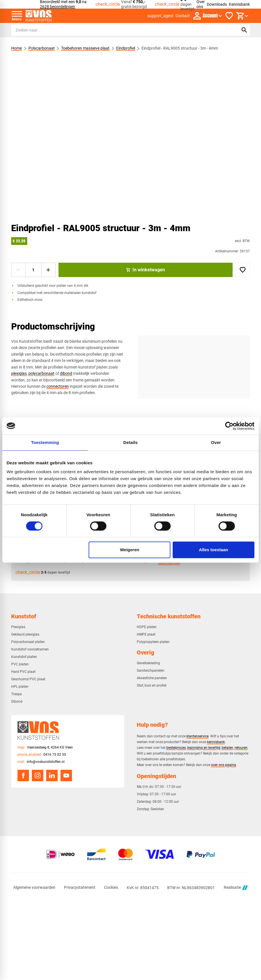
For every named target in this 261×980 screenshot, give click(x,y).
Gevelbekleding (148, 663)
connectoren (58, 386)
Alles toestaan (214, 550)
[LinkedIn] (52, 776)
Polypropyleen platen (153, 642)
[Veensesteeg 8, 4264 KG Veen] (45, 748)
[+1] (48, 270)
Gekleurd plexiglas (25, 634)
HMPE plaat (146, 634)
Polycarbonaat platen (28, 642)
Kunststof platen (24, 657)
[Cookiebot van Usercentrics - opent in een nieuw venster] (229, 426)
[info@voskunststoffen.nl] (41, 762)
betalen (227, 748)
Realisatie (236, 888)
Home (16, 48)
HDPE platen (147, 627)
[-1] (18, 270)
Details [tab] (130, 442)
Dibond (17, 702)
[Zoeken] (119, 30)
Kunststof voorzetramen (30, 649)
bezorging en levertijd (204, 748)
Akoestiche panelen (152, 678)
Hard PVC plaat (23, 672)
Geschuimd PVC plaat (28, 679)
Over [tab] (216, 442)
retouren (241, 748)
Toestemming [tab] (45, 442)
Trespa (16, 694)
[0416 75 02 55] (42, 755)
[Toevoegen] (243, 270)
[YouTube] (66, 776)
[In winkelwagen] (146, 270)
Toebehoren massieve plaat (85, 48)
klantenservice (197, 736)
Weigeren (129, 550)
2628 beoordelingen (58, 7)
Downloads (217, 4)
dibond (66, 373)
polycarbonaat (41, 373)
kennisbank (216, 742)
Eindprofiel (125, 48)
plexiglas (19, 373)
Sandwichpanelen (151, 671)
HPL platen (20, 687)
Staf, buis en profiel (152, 685)
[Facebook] (23, 776)
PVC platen (20, 664)
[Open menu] (17, 16)
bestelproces (176, 748)
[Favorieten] (229, 16)
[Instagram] (38, 776)
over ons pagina (224, 765)
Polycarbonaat (41, 48)
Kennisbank (239, 4)
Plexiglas (18, 627)
